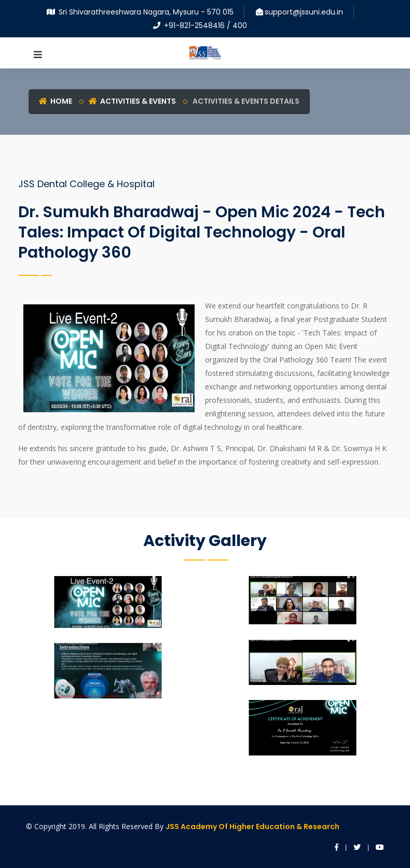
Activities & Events (132, 101)
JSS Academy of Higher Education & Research (252, 827)
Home (56, 101)
